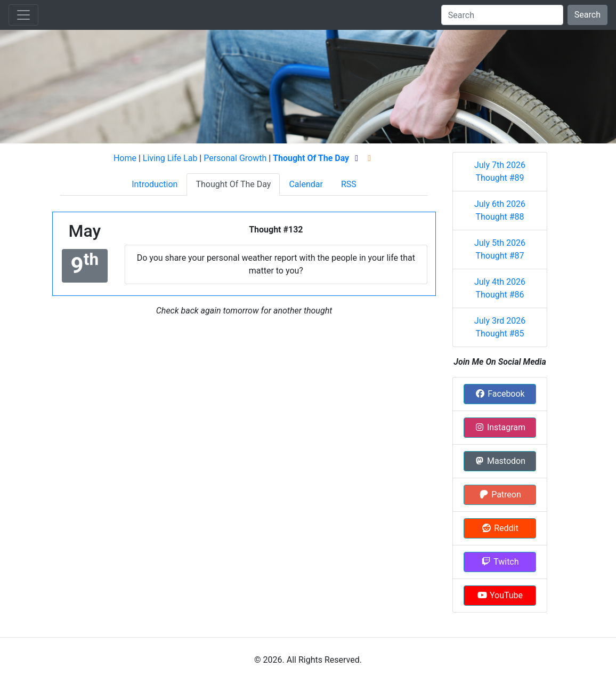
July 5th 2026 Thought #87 (500, 249)
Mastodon (500, 461)
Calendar (306, 184)
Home (125, 158)
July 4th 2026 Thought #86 (500, 288)
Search (587, 15)
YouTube (500, 595)
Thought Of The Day (233, 184)
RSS (349, 184)
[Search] (502, 15)
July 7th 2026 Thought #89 (500, 171)
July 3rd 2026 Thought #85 (500, 327)
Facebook (500, 394)
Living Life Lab (170, 158)
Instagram (500, 427)
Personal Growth (235, 158)
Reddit (500, 528)
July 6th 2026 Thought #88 (500, 210)
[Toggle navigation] (23, 15)
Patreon (500, 495)
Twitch (500, 562)
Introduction (155, 184)
